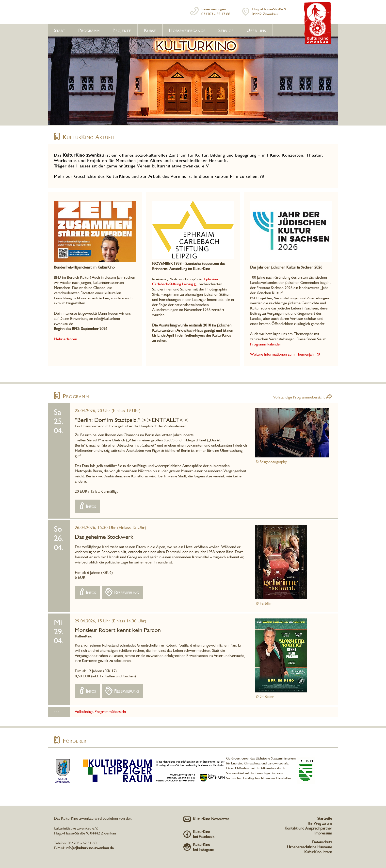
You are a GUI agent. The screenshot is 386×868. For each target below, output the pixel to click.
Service (226, 30)
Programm (89, 30)
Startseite (325, 818)
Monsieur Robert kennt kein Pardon (118, 630)
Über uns (256, 30)
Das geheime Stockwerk (104, 537)
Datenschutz (322, 842)
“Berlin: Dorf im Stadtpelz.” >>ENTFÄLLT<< (132, 420)
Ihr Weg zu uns (320, 823)
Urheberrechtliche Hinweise (310, 847)
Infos (91, 506)
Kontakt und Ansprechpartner (308, 828)
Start (60, 30)
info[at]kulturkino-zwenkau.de (90, 848)
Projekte (122, 30)
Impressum (323, 833)
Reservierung (127, 592)
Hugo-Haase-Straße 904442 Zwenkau (269, 11)
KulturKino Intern (318, 852)
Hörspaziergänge (187, 30)
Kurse (150, 30)
